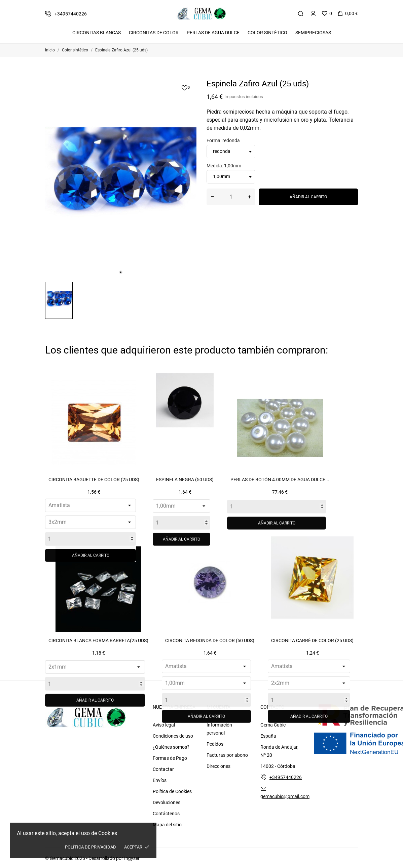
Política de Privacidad (90, 847)
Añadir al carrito (308, 197)
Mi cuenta (218, 707)
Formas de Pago (170, 758)
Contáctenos (166, 814)
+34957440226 (286, 777)
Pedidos (215, 744)
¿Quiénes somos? (171, 747)
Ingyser (132, 858)
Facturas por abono (227, 755)
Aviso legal (164, 725)
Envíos (160, 780)
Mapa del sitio (167, 825)
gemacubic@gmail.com (285, 796)
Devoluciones (167, 802)
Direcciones (218, 766)
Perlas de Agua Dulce (213, 33)
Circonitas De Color (154, 33)
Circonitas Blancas (97, 33)
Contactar (163, 769)
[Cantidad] (231, 197)
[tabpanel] (121, 178)
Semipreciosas (313, 33)
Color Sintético (267, 33)
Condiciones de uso (173, 736)
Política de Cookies (172, 791)
